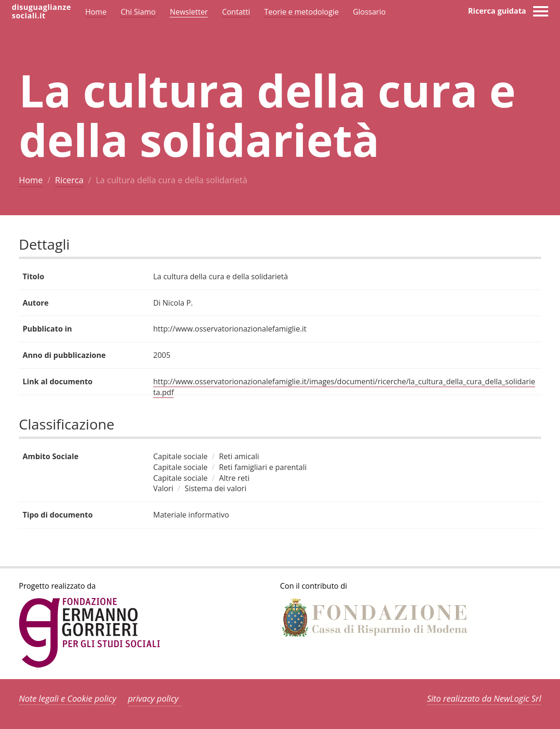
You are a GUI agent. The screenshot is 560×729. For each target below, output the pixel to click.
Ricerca (69, 180)
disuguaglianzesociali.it (41, 11)
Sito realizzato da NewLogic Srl (484, 698)
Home (31, 180)
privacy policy (153, 698)
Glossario (369, 12)
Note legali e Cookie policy (68, 698)
